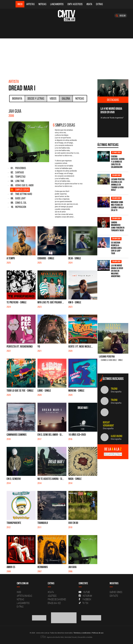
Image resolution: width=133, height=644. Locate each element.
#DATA (89, 4)
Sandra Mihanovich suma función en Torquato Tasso (118, 226)
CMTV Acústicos (75, 4)
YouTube (84, 592)
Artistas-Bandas (24, 596)
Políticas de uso (98, 633)
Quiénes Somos (116, 592)
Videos (53, 98)
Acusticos (52, 596)
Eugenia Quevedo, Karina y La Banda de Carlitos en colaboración (118, 162)
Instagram (85, 596)
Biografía (17, 98)
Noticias (42, 4)
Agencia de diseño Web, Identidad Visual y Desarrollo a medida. (67, 637)
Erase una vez (54, 603)
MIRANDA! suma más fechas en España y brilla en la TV (117, 206)
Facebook (85, 599)
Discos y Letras (36, 98)
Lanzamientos (57, 4)
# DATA (51, 592)
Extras (99, 4)
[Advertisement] (66, 58)
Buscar (121, 16)
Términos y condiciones (82, 633)
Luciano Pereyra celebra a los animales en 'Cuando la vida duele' (118, 185)
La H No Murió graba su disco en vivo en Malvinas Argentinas (117, 271)
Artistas (30, 4)
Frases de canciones (57, 599)
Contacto (114, 596)
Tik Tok (84, 603)
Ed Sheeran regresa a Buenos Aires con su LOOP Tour (116, 248)
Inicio (20, 4)
